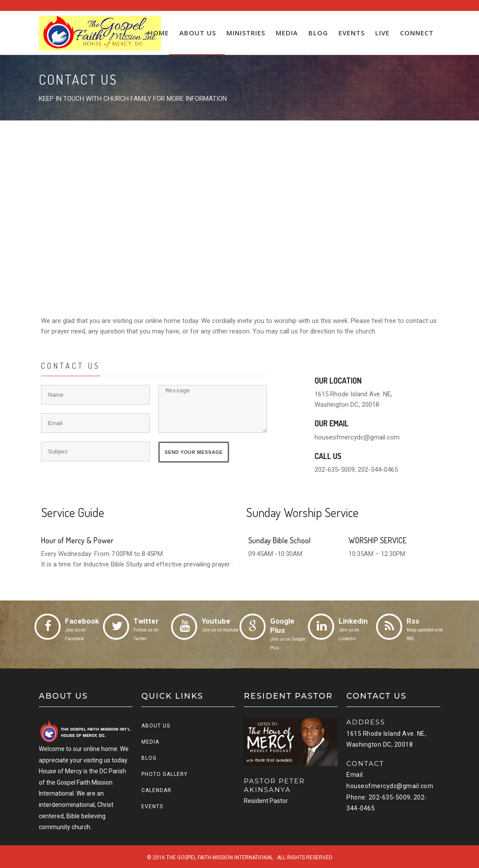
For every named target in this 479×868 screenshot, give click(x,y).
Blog (318, 33)
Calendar (156, 790)
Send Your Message (195, 453)
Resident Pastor (266, 801)
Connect (417, 33)
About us (198, 33)
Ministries (246, 33)
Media (287, 33)
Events (352, 33)
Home (158, 33)
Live (382, 33)
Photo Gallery (164, 774)
